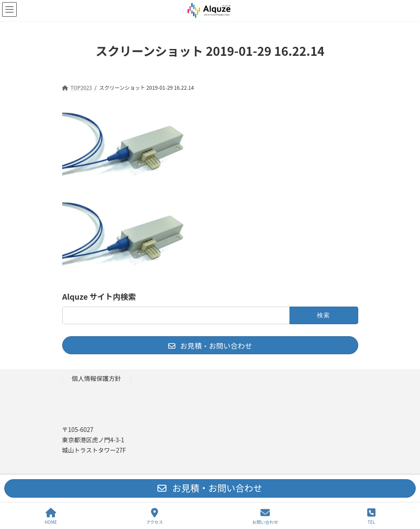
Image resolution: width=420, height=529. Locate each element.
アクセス (155, 516)
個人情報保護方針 (96, 378)
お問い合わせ (265, 516)
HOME (51, 516)
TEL (371, 516)
